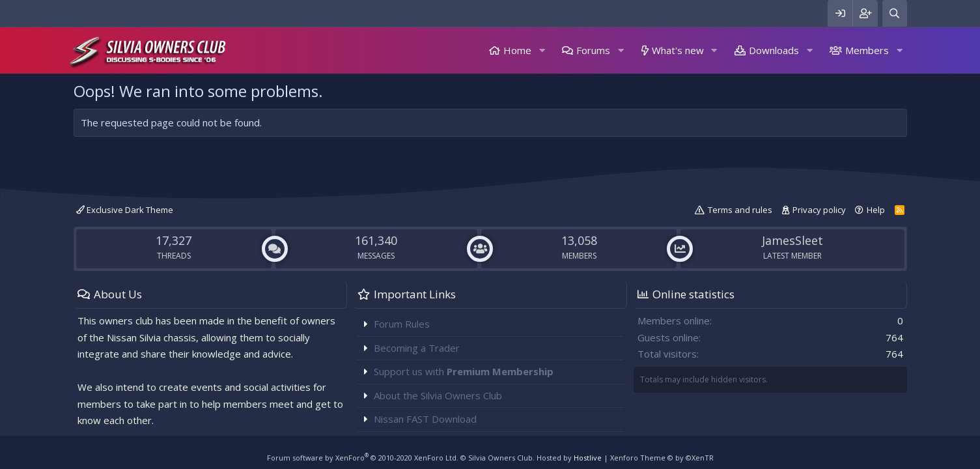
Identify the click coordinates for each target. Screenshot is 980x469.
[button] (542, 50)
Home (517, 50)
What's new (678, 50)
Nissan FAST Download (425, 419)
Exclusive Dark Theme (125, 210)
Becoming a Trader (417, 348)
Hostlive (588, 458)
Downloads (774, 50)
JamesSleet (792, 240)
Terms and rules (740, 210)
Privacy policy (819, 210)
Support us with (464, 371)
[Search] (895, 13)
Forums (593, 50)
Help (876, 210)
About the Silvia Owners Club (438, 395)
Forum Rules (402, 324)
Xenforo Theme (662, 458)
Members (867, 50)
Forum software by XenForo (363, 458)
